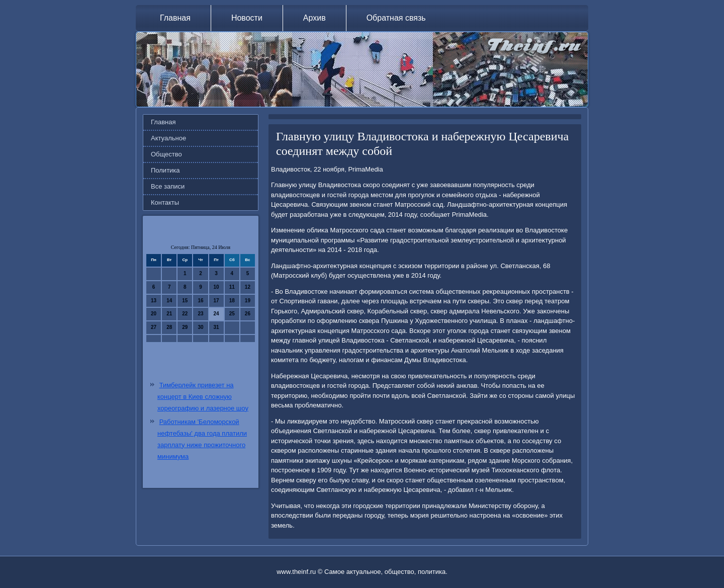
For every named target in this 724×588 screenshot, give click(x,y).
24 (216, 314)
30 (200, 327)
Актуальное (168, 138)
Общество (166, 154)
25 (232, 314)
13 (154, 301)
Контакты (165, 202)
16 (200, 301)
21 (169, 314)
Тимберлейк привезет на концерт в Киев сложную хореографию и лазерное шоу (203, 397)
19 (248, 301)
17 (216, 301)
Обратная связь (396, 18)
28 (169, 327)
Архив (314, 18)
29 (185, 327)
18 (232, 301)
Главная (175, 18)
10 (216, 287)
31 (216, 327)
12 (248, 287)
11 (232, 287)
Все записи (168, 186)
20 (154, 314)
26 (248, 314)
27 (154, 327)
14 (169, 301)
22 (185, 314)
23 (200, 314)
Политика (165, 170)
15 (185, 301)
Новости (247, 18)
